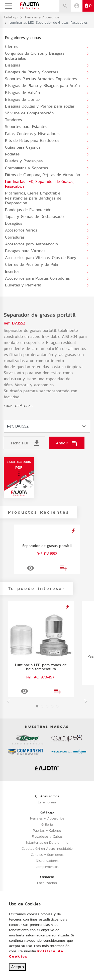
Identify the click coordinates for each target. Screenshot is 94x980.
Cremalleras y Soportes (26, 168)
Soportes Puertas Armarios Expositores (41, 79)
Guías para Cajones (23, 147)
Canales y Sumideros (47, 855)
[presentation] (8, 701)
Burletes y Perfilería (23, 285)
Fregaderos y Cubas (47, 836)
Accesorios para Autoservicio (31, 244)
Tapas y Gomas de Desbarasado (34, 217)
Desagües (14, 223)
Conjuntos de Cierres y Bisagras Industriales (35, 56)
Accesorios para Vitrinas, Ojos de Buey (41, 258)
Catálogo (11, 17)
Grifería (47, 824)
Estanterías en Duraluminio (47, 842)
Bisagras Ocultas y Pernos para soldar (40, 106)
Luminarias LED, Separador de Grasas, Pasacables (39, 184)
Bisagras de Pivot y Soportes (32, 72)
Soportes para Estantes (26, 127)
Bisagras (13, 65)
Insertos (12, 271)
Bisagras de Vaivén (22, 93)
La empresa (47, 802)
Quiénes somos (47, 796)
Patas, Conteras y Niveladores (32, 134)
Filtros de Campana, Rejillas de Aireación (42, 175)
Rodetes (12, 154)
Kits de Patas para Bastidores (32, 140)
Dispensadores (47, 861)
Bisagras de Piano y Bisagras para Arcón (42, 86)
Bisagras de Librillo (22, 99)
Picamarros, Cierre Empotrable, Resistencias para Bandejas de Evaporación (33, 198)
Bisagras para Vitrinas (25, 251)
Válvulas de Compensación (29, 113)
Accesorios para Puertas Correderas (37, 278)
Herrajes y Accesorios (42, 17)
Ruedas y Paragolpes (24, 161)
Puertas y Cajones (47, 830)
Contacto (47, 877)
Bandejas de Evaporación (28, 210)
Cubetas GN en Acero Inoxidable (47, 848)
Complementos (47, 867)
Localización (47, 883)
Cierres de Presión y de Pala (31, 264)
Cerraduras (15, 237)
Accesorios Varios (21, 230)
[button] (37, 706)
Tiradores (13, 120)
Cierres (12, 46)
